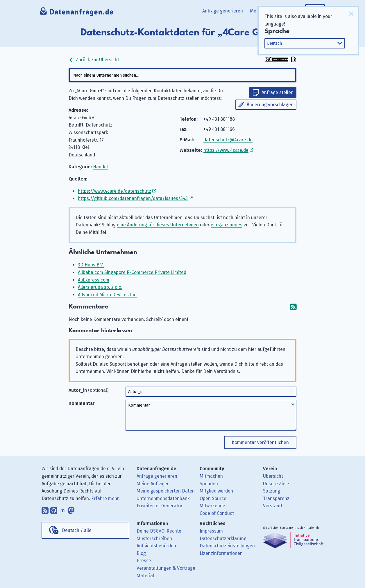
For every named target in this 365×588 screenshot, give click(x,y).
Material (145, 576)
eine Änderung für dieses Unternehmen (158, 225)
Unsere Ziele (276, 484)
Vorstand (272, 506)
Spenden (209, 484)
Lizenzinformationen (221, 553)
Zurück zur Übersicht (94, 60)
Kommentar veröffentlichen (260, 442)
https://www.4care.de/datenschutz (114, 191)
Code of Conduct (217, 513)
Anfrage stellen (278, 92)
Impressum (211, 531)
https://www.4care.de (226, 150)
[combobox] (182, 75)
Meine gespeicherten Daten (166, 491)
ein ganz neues (227, 225)
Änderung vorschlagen (270, 105)
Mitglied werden (216, 491)
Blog (141, 553)
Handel (100, 167)
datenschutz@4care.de (228, 140)
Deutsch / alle (77, 530)
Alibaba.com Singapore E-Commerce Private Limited (132, 272)
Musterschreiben (154, 539)
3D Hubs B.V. (91, 265)
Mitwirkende (212, 506)
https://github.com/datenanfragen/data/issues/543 (133, 198)
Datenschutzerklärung (223, 539)
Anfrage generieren (223, 11)
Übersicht (273, 476)
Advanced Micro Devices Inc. (108, 295)
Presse (144, 561)
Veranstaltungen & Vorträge (166, 568)
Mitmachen (211, 476)
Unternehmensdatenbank (163, 498)
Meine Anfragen (153, 484)
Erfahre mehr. (105, 498)
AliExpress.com (94, 280)
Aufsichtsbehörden (156, 546)
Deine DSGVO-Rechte (159, 531)
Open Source (213, 498)
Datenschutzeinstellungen (227, 546)
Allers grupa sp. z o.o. (100, 287)
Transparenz (276, 498)
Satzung (272, 491)
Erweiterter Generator (160, 506)
